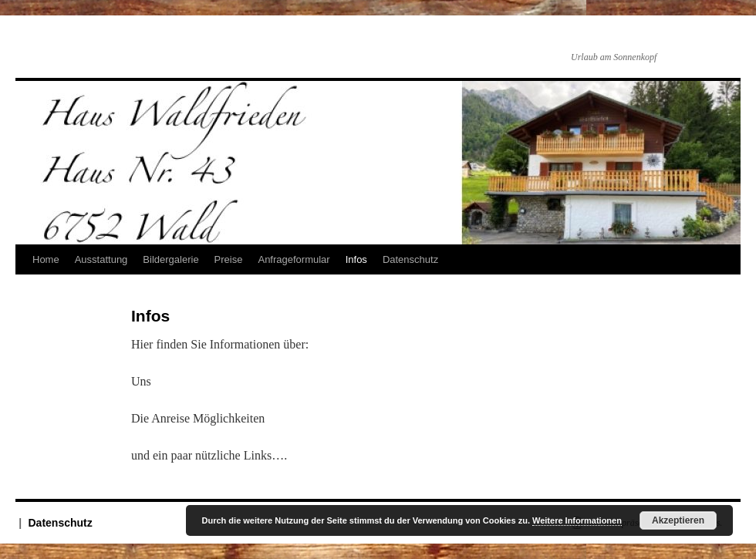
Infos (356, 259)
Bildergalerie (170, 259)
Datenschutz (410, 259)
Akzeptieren (678, 520)
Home (46, 259)
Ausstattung (101, 259)
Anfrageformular (294, 259)
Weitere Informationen (577, 520)
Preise (229, 259)
